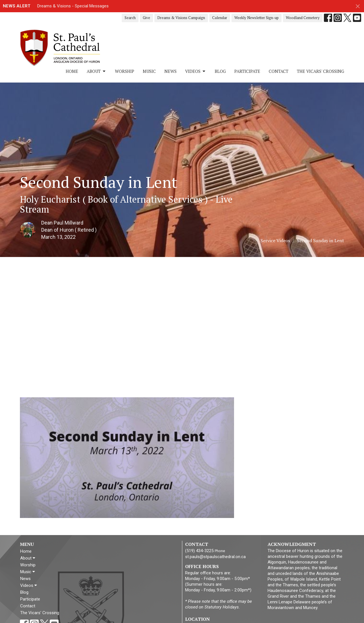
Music (149, 71)
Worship (125, 71)
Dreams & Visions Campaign (181, 18)
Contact (279, 71)
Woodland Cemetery (303, 18)
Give (146, 18)
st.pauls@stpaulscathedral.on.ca (215, 557)
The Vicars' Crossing (320, 71)
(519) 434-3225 (199, 551)
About (97, 71)
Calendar (220, 18)
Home (72, 71)
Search (130, 18)
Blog (220, 71)
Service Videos (275, 240)
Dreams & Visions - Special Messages (73, 6)
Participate (247, 71)
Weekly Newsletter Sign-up (257, 18)
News (170, 71)
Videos (196, 71)
